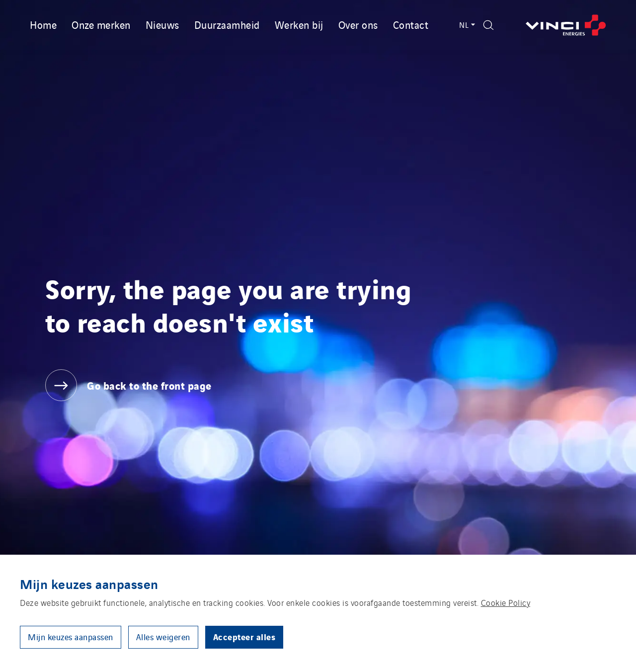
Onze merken (101, 24)
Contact (411, 24)
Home (43, 24)
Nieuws (162, 24)
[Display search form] (488, 25)
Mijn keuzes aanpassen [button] (71, 637)
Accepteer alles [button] (244, 636)
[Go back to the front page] (566, 25)
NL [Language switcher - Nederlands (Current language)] (466, 25)
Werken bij (299, 24)
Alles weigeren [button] (163, 637)
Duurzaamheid (227, 24)
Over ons (358, 24)
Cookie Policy (506, 602)
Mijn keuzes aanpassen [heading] (89, 584)
